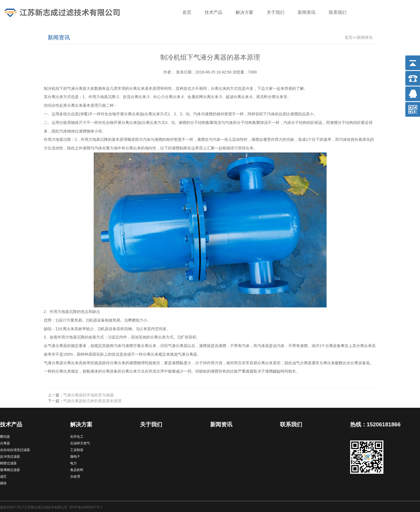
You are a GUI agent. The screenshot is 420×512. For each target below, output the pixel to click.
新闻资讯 (307, 12)
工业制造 (77, 450)
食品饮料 (77, 470)
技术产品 (213, 12)
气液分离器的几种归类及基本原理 (92, 401)
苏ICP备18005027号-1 (86, 507)
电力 (73, 463)
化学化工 (77, 437)
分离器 (5, 443)
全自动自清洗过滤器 (15, 450)
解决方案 (245, 12)
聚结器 (5, 437)
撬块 (3, 483)
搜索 (408, 13)
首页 (187, 12)
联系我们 (338, 12)
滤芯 (3, 477)
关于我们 (276, 12)
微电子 (75, 457)
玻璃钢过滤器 (10, 470)
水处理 (75, 477)
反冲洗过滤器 (10, 457)
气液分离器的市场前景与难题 (88, 395)
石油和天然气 (80, 443)
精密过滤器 (8, 463)
